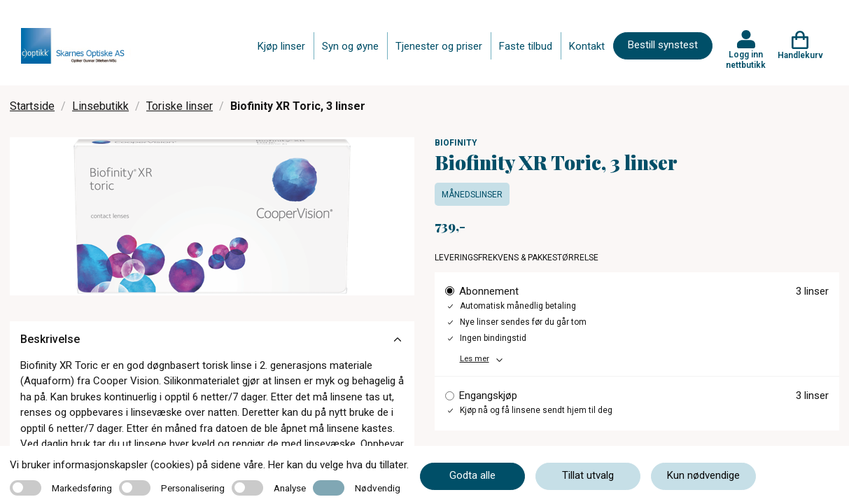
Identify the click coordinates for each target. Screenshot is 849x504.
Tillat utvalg (588, 475)
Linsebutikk (100, 106)
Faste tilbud (526, 46)
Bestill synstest (663, 45)
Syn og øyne (350, 46)
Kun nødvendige (703, 475)
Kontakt (587, 46)
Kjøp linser (281, 46)
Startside (32, 106)
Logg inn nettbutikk (746, 59)
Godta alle (472, 475)
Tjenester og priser (439, 46)
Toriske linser (180, 106)
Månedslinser (472, 195)
